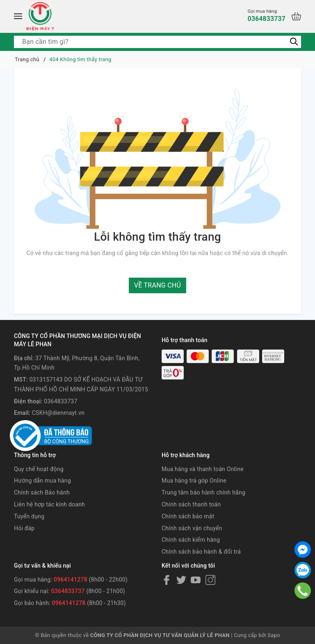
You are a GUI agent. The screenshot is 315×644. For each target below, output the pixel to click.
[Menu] (18, 16)
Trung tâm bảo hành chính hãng (203, 492)
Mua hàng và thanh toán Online (203, 469)
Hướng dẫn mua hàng (42, 481)
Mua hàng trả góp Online (194, 481)
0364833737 (266, 15)
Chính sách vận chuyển (192, 528)
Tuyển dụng (29, 516)
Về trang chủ (157, 285)
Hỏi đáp (24, 528)
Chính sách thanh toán (191, 504)
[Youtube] (196, 580)
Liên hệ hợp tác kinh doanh (49, 504)
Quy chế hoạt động (39, 469)
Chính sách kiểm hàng (191, 540)
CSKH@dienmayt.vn (58, 413)
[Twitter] (181, 580)
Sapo (274, 635)
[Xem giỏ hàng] (296, 16)
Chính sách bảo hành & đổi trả (201, 552)
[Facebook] (167, 580)
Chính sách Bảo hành (42, 492)
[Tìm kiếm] (294, 41)
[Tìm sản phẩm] (157, 42)
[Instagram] (210, 580)
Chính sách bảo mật (188, 516)
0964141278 (71, 580)
